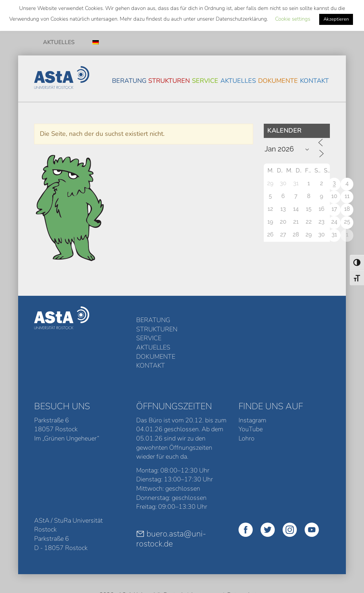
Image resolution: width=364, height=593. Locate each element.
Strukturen (169, 81)
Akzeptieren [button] (336, 19)
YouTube (251, 388)
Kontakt (314, 81)
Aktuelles (59, 42)
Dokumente (278, 81)
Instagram (252, 379)
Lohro (247, 397)
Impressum (206, 553)
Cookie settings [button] (293, 19)
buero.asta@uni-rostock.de (171, 497)
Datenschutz (243, 553)
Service (205, 81)
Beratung (129, 81)
